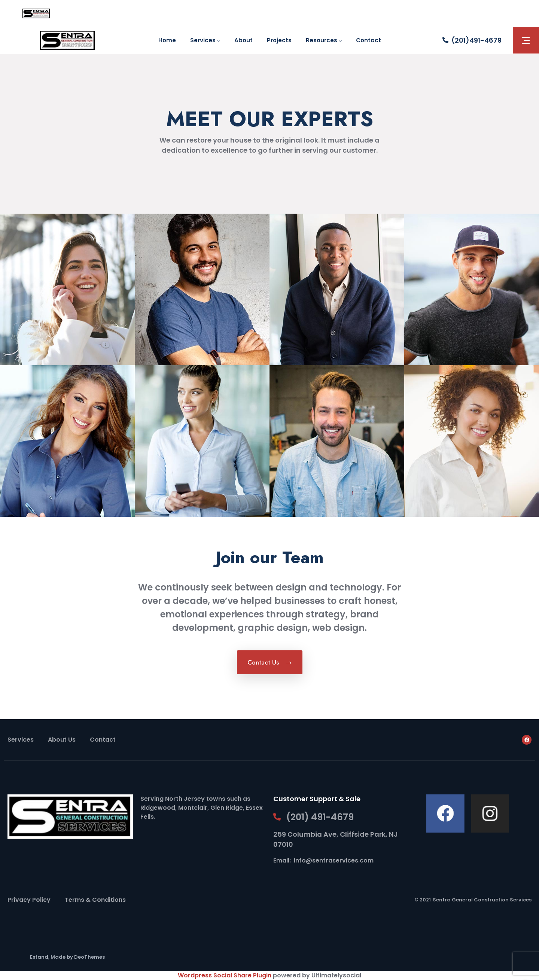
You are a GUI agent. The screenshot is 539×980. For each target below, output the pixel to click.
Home (167, 40)
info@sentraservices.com (334, 860)
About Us (62, 740)
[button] (526, 40)
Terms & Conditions (95, 900)
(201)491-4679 (476, 40)
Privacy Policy (29, 900)
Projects (279, 40)
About (243, 40)
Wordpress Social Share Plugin (225, 975)
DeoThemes (89, 957)
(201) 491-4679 (320, 817)
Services (203, 40)
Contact (369, 40)
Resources (322, 40)
